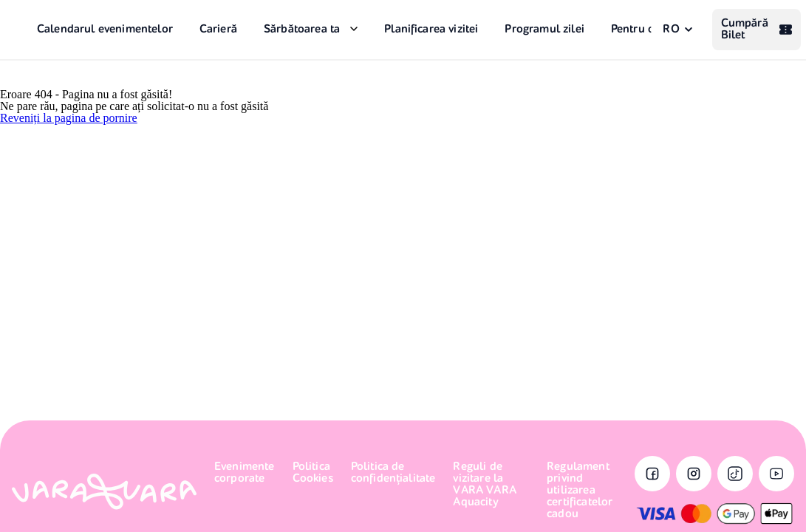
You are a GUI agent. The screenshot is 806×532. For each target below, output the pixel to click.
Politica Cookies (313, 473)
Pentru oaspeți (648, 30)
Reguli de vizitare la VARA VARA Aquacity (484, 485)
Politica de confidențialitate (393, 473)
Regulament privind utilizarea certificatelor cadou (580, 491)
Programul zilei (544, 30)
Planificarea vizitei (431, 30)
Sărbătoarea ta (302, 30)
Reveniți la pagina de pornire (69, 118)
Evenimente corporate (245, 473)
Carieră (218, 30)
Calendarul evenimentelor (105, 30)
